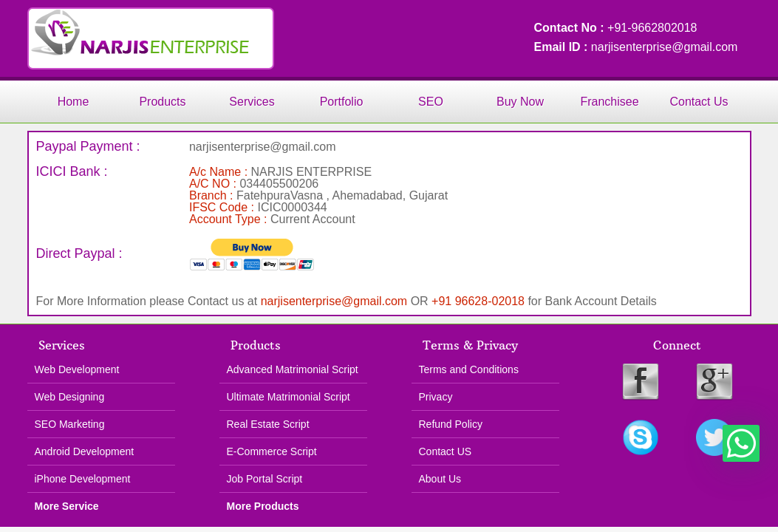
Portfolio (342, 102)
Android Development (85, 451)
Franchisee (609, 102)
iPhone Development (83, 479)
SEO (431, 102)
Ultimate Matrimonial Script (289, 397)
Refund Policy (451, 424)
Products (162, 102)
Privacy (436, 397)
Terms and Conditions (469, 369)
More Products (263, 506)
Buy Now (520, 102)
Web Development (77, 369)
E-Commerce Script (272, 451)
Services (252, 102)
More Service (67, 506)
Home (74, 102)
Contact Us (699, 102)
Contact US (446, 451)
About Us (440, 479)
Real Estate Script (268, 424)
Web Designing (70, 397)
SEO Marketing (70, 424)
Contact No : (571, 28)
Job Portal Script (265, 479)
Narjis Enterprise (151, 38)
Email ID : (563, 47)
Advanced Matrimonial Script (293, 369)
